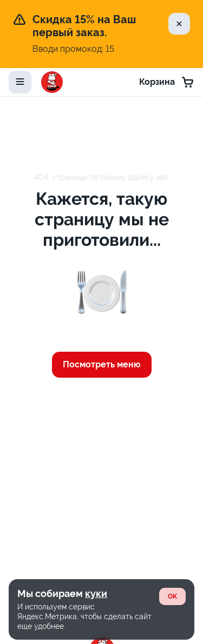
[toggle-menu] (20, 82)
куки (96, 593)
